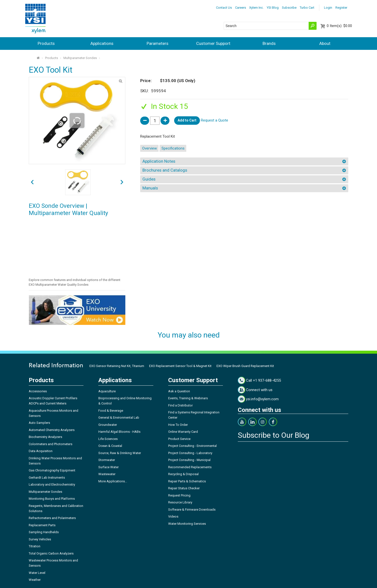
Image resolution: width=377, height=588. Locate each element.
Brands (269, 43)
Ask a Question (179, 391)
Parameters (158, 43)
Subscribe (289, 8)
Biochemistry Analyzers (45, 437)
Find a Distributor (180, 405)
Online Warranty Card (183, 432)
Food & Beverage (111, 411)
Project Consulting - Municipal (189, 460)
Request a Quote (215, 120)
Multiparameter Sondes (80, 58)
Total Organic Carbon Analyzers (51, 553)
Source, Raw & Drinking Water (120, 453)
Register (341, 8)
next (32, 182)
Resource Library (180, 502)
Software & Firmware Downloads (192, 510)
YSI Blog (273, 8)
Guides (149, 179)
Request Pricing (179, 495)
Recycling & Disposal (183, 474)
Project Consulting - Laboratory (190, 453)
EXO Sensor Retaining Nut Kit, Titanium (117, 366)
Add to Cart (187, 120)
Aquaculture (107, 391)
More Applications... (113, 481)
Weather (35, 580)
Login (328, 8)
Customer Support (213, 43)
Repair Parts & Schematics (187, 481)
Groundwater (108, 425)
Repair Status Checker (184, 488)
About (325, 43)
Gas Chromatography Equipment (52, 470)
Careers (241, 8)
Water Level (37, 573)
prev (122, 182)
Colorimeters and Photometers (51, 444)
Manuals (150, 188)
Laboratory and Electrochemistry (52, 484)
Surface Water (108, 467)
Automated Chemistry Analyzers (52, 430)
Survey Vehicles (40, 539)
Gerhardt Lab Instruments (47, 478)
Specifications (173, 148)
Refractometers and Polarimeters (52, 518)
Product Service (179, 439)
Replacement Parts (42, 525)
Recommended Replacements (190, 467)
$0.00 (339, 26)
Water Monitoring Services (187, 524)
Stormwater (107, 460)
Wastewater (107, 474)
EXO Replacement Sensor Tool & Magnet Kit (180, 366)
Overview (149, 148)
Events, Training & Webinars (188, 398)
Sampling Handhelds (44, 532)
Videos (173, 516)
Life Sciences (108, 439)
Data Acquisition (41, 451)
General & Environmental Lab (119, 418)
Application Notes (159, 161)
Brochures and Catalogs (165, 170)
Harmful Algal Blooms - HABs (119, 432)
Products (46, 43)
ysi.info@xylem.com (262, 399)
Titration (35, 546)
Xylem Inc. (256, 8)
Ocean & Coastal (110, 446)
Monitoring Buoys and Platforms (52, 499)
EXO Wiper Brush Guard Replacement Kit (245, 366)
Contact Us (224, 8)
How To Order (178, 425)
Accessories (38, 391)
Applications (102, 43)
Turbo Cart (307, 8)
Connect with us (259, 390)
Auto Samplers (39, 423)
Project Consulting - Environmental (192, 446)
